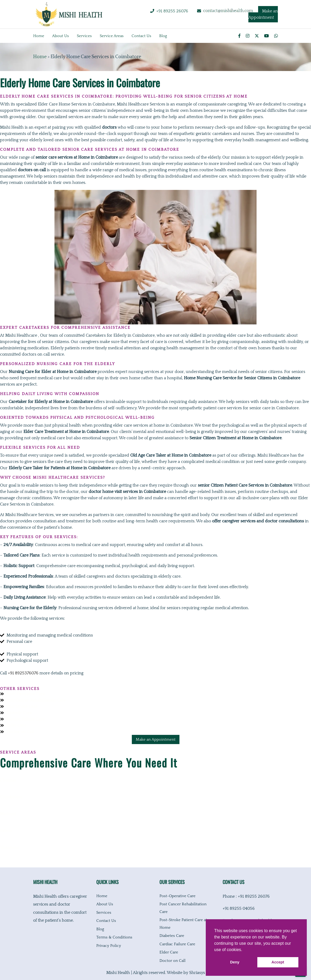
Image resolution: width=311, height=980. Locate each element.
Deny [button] (235, 962)
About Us (105, 904)
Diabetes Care (172, 936)
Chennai (8, 780)
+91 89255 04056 (239, 908)
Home (39, 36)
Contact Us (106, 921)
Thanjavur (10, 847)
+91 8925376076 (23, 673)
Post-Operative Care (177, 896)
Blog (163, 36)
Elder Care (169, 952)
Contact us (141, 36)
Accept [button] (278, 962)
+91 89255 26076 (172, 11)
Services (84, 36)
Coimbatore (11, 797)
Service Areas (112, 36)
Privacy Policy (109, 946)
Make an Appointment (263, 14)
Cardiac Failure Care (177, 944)
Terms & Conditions (114, 937)
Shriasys (197, 973)
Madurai (8, 814)
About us (61, 36)
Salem (6, 831)
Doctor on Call (172, 961)
